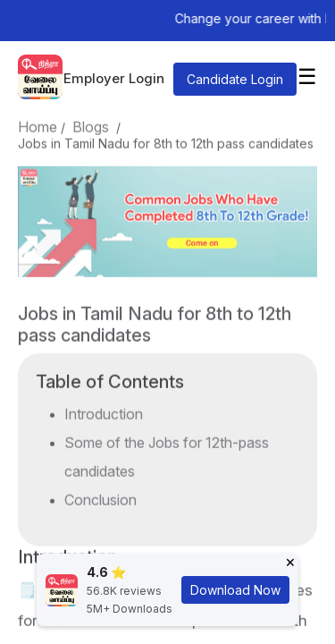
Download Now (235, 590)
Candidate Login (235, 79)
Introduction (104, 411)
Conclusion (100, 496)
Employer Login (114, 78)
